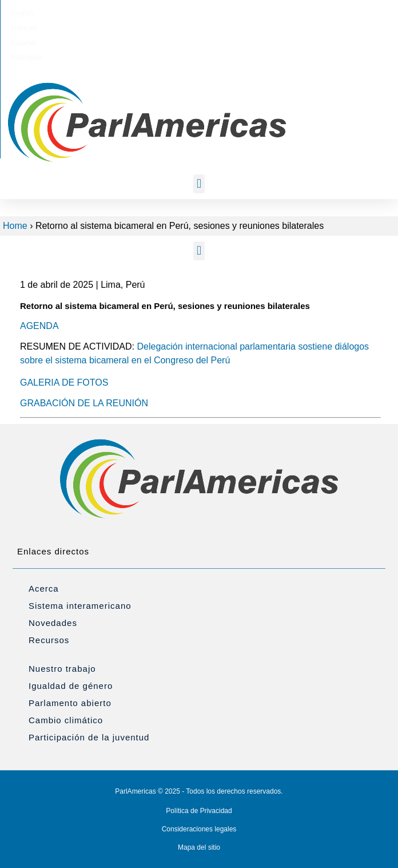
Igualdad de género (71, 686)
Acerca (44, 588)
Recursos (49, 640)
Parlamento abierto (70, 703)
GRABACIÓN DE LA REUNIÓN (84, 403)
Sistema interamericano (80, 606)
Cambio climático (66, 720)
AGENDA (39, 326)
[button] (199, 184)
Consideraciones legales (199, 829)
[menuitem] (140, 13)
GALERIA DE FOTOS (64, 383)
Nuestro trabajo (62, 669)
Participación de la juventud (89, 737)
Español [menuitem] (214, 13)
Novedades (53, 623)
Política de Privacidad (199, 811)
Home (15, 226)
